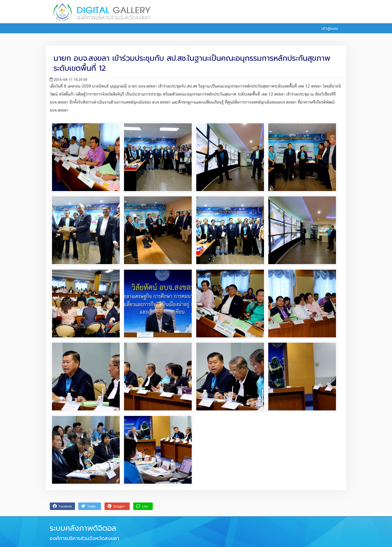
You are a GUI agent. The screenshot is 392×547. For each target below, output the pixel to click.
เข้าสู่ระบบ (327, 29)
